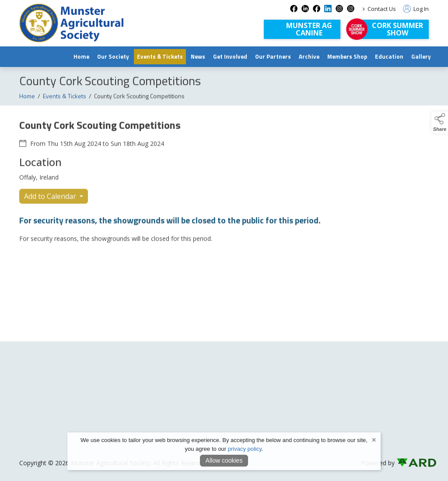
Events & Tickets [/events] (160, 56)
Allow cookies (224, 460)
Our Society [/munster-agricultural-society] (113, 56)
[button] (440, 123)
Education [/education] (389, 56)
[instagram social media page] (339, 9)
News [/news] (198, 56)
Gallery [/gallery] (421, 56)
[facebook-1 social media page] (317, 9)
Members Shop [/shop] (347, 56)
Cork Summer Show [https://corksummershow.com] (397, 29)
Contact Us (382, 9)
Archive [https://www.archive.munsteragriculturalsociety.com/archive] (309, 56)
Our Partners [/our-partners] (273, 56)
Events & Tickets (65, 101)
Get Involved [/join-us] (230, 56)
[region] (224, 186)
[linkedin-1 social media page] (328, 9)
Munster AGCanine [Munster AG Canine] (309, 29)
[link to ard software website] (413, 463)
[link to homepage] (72, 23)
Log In (416, 9)
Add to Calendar (51, 202)
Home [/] (81, 56)
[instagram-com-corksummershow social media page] (351, 9)
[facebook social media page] (294, 9)
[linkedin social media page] (305, 9)
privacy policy (245, 449)
